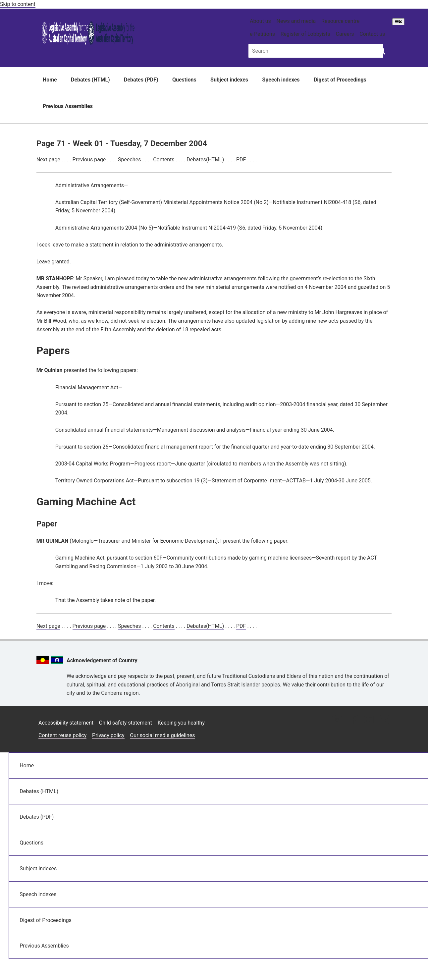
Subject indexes (229, 80)
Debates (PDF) (141, 80)
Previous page (89, 160)
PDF (241, 160)
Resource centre (340, 21)
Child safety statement (126, 723)
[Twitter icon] (369, 720)
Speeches (129, 160)
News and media (296, 21)
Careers (345, 34)
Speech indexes (281, 80)
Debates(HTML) (205, 160)
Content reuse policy (62, 735)
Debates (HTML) (90, 80)
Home (50, 80)
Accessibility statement (66, 723)
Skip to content (18, 4)
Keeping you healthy (181, 723)
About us (260, 21)
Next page (48, 160)
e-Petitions (262, 34)
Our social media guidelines (162, 735)
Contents (164, 160)
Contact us (372, 34)
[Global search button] (381, 50)
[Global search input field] (316, 51)
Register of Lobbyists (305, 34)
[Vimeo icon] (384, 720)
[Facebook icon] (353, 720)
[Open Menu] (398, 22)
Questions (184, 80)
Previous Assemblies (68, 106)
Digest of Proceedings (340, 80)
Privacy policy (108, 735)
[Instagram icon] (337, 720)
